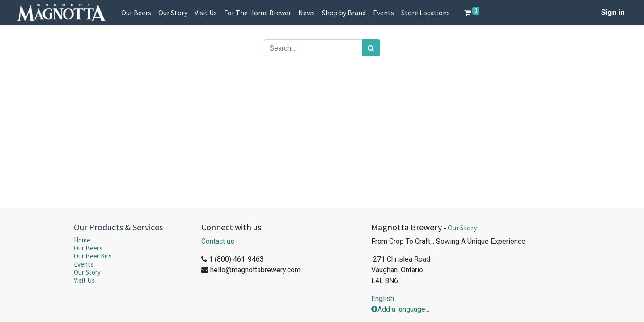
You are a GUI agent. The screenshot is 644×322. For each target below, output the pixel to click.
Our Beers (88, 248)
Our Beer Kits (93, 256)
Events (84, 264)
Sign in (613, 12)
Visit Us (84, 280)
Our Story (87, 272)
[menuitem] (136, 13)
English (383, 299)
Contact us (218, 241)
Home (82, 240)
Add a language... (400, 309)
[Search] (371, 48)
